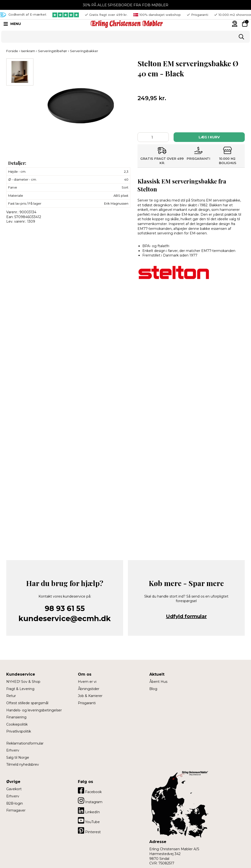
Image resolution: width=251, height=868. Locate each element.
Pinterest (89, 831)
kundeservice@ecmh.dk (65, 619)
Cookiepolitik (17, 724)
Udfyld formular (186, 616)
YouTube (89, 820)
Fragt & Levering (20, 689)
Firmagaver (16, 810)
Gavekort (14, 789)
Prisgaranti (87, 703)
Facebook (90, 790)
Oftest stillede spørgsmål (27, 703)
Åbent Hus (158, 682)
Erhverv (13, 750)
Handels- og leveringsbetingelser (34, 710)
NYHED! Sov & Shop (23, 682)
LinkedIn (89, 811)
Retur (11, 696)
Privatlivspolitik (19, 731)
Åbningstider (89, 689)
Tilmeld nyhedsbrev (23, 764)
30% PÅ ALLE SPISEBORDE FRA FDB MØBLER (125, 5)
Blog (153, 689)
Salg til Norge (18, 758)
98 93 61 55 (65, 608)
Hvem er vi (87, 682)
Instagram (90, 801)
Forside (12, 51)
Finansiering (16, 717)
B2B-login (15, 803)
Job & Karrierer (90, 696)
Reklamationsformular (25, 743)
